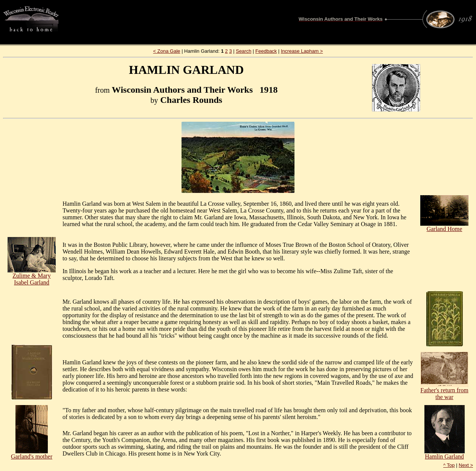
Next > (466, 465)
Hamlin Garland (445, 454)
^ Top (449, 465)
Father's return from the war (444, 391)
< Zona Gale (167, 51)
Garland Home (444, 226)
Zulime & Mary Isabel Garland (32, 276)
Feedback (266, 51)
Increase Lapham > (302, 51)
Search (243, 51)
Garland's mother (32, 454)
